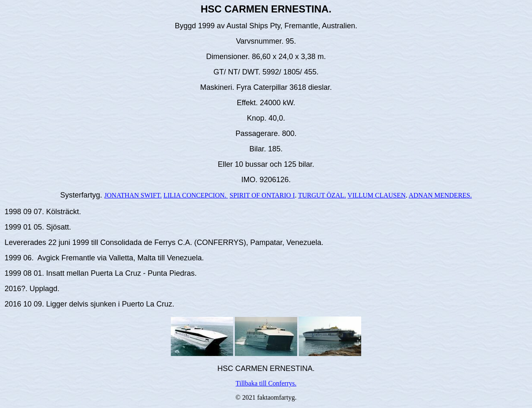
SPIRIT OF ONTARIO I (262, 195)
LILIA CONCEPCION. (196, 195)
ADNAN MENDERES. (440, 195)
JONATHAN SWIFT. (133, 195)
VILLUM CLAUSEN (377, 195)
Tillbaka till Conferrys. (266, 383)
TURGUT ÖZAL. (322, 195)
